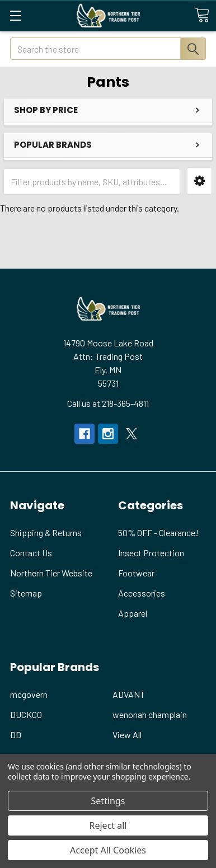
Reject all (108, 825)
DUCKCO (26, 714)
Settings (108, 801)
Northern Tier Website (51, 573)
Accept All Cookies (108, 850)
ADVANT (129, 694)
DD (16, 735)
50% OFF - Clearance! (158, 532)
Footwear (136, 573)
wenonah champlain (150, 714)
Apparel (133, 613)
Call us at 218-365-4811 (108, 403)
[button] (199, 181)
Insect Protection (151, 553)
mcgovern (29, 694)
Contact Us (31, 553)
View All (127, 735)
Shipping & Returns (46, 532)
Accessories (142, 593)
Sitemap (26, 593)
